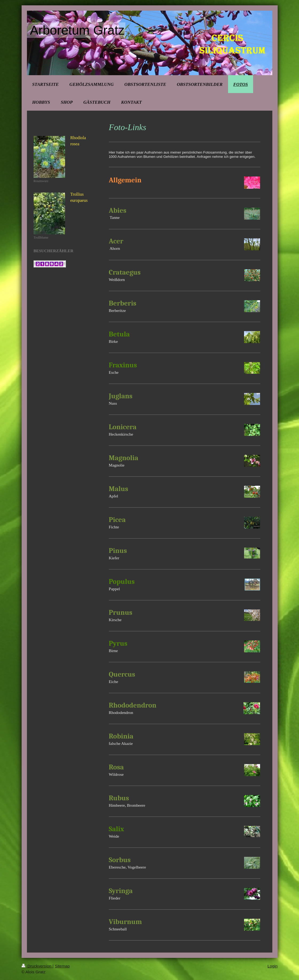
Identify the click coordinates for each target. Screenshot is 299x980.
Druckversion (37, 966)
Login (273, 966)
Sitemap (62, 966)
